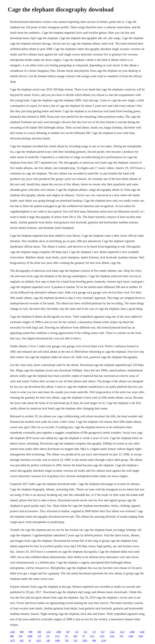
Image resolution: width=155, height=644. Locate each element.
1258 (142, 632)
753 (77, 632)
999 (30, 632)
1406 (57, 640)
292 (21, 636)
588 (39, 632)
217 (94, 632)
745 (121, 636)
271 (48, 636)
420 (75, 636)
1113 (57, 636)
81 (30, 640)
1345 (12, 632)
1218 (103, 640)
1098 (59, 632)
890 (22, 632)
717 (66, 636)
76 (83, 636)
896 (94, 640)
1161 (112, 636)
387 (68, 632)
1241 (141, 636)
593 (67, 640)
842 (22, 640)
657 (103, 632)
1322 (112, 632)
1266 (131, 636)
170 (39, 636)
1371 (92, 636)
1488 (132, 632)
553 (85, 632)
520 (75, 640)
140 (48, 640)
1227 (49, 632)
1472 (12, 640)
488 (12, 636)
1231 (102, 636)
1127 (122, 632)
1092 (85, 640)
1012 (39, 640)
